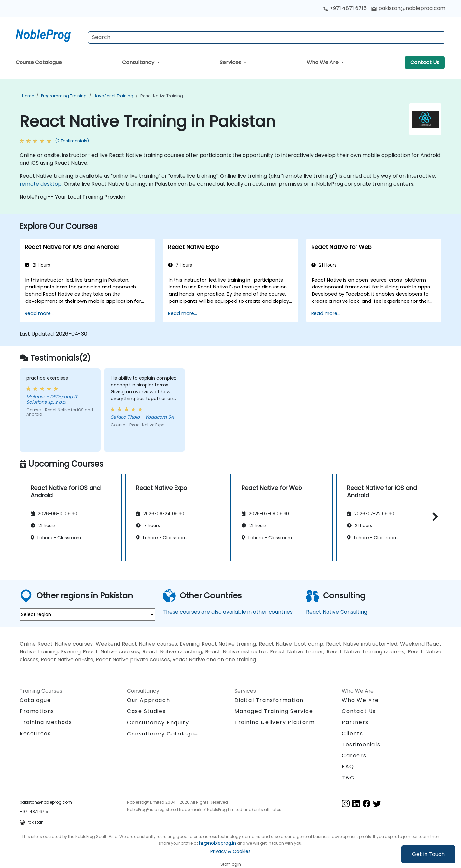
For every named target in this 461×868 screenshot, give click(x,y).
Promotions (37, 711)
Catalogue (35, 700)
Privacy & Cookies (230, 851)
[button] (433, 517)
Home (28, 96)
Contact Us (425, 62)
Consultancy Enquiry (158, 723)
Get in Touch (428, 854)
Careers (354, 756)
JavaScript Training (113, 96)
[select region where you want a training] (87, 614)
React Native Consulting (337, 612)
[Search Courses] (267, 37)
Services (231, 62)
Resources (35, 733)
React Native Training (162, 96)
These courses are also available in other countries (228, 612)
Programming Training (64, 96)
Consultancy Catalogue (163, 734)
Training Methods (46, 722)
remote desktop (41, 184)
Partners (355, 722)
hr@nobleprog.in (217, 843)
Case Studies (146, 711)
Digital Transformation (269, 700)
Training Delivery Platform (275, 722)
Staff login (231, 864)
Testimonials (361, 744)
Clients (352, 733)
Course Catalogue (39, 62)
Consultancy (139, 62)
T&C (348, 778)
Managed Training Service (274, 711)
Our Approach (148, 700)
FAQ (348, 767)
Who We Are (323, 62)
